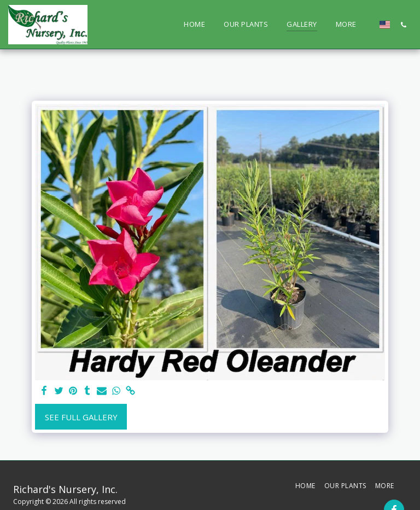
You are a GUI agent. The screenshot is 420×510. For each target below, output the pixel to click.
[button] (403, 25)
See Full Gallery (81, 417)
